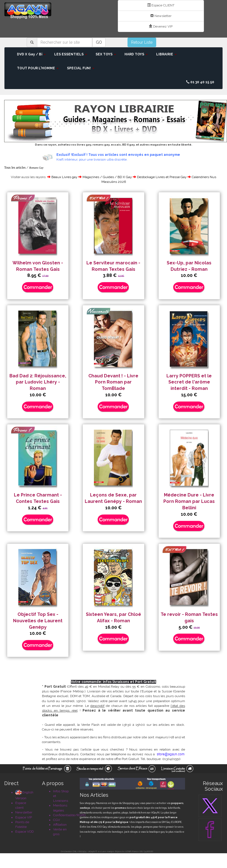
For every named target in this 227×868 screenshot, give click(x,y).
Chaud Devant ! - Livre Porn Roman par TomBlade (113, 382)
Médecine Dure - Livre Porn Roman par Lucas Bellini (189, 501)
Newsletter (161, 16)
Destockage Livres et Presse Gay (162, 177)
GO (99, 42)
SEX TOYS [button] (106, 54)
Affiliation (60, 825)
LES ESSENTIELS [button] (71, 54)
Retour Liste (142, 42)
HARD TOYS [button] (136, 54)
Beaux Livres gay (64, 177)
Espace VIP (24, 817)
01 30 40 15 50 (200, 82)
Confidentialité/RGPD (69, 815)
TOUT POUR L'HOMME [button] (38, 68)
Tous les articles (15, 168)
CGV (57, 820)
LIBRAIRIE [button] (166, 54)
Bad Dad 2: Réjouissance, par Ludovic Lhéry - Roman (38, 382)
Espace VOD (24, 832)
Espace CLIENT (161, 5)
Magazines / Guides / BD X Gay (107, 177)
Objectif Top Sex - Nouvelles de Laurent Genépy (38, 621)
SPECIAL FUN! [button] (81, 68)
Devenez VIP (161, 26)
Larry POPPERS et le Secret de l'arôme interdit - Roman (189, 382)
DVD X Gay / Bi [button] (31, 54)
